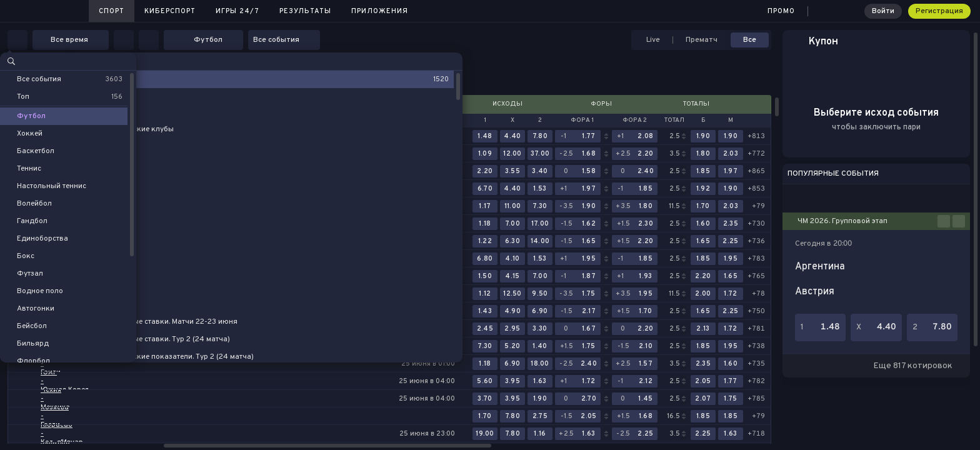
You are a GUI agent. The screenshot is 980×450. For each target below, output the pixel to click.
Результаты (305, 11)
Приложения (380, 11)
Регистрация (939, 11)
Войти (883, 11)
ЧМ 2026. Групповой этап (842, 221)
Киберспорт (170, 11)
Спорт (112, 11)
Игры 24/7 (237, 11)
